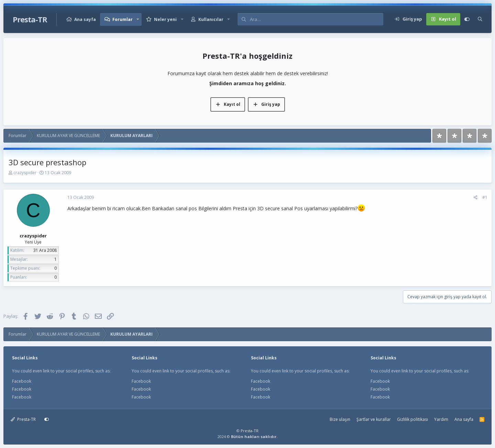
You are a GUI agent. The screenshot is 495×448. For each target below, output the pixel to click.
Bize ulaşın (340, 419)
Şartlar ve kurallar (374, 419)
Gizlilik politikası (412, 419)
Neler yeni (165, 19)
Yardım (441, 419)
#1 (485, 197)
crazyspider (25, 173)
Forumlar (123, 19)
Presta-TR (23, 419)
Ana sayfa (85, 19)
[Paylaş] (476, 198)
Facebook (22, 381)
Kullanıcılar (211, 19)
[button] (138, 19)
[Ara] (316, 19)
